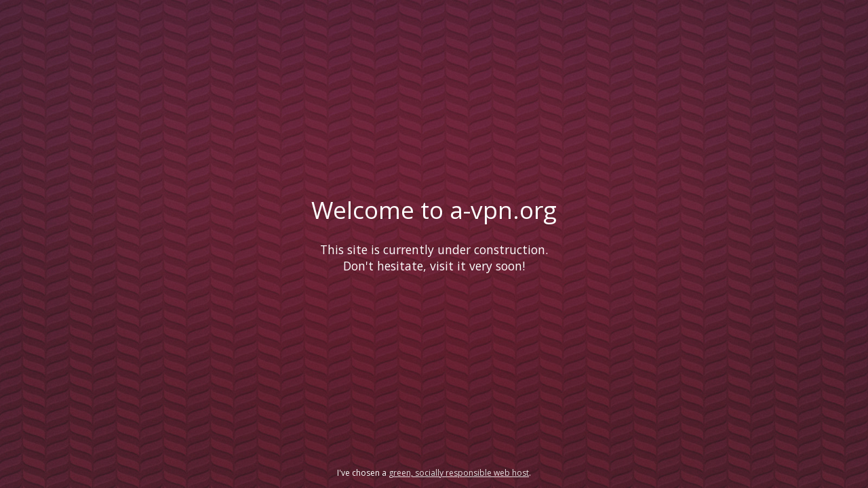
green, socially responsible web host (459, 473)
